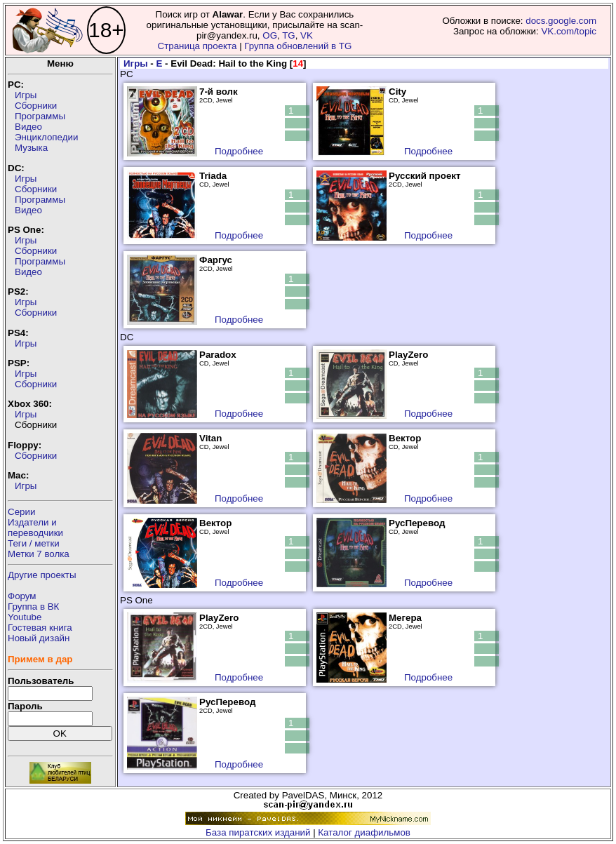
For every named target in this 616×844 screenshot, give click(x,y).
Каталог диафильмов (364, 832)
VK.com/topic (569, 31)
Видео (28, 127)
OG (270, 35)
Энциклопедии (46, 137)
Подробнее (239, 151)
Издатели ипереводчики (35, 528)
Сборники (36, 106)
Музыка (31, 148)
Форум (22, 596)
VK (307, 35)
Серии (21, 512)
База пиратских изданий (258, 832)
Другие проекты (42, 575)
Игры (26, 95)
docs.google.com (561, 21)
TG (289, 35)
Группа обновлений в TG (298, 46)
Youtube (25, 617)
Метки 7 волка (39, 554)
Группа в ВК (33, 607)
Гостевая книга (40, 628)
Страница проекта (197, 46)
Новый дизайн (39, 638)
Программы (40, 116)
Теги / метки (34, 543)
